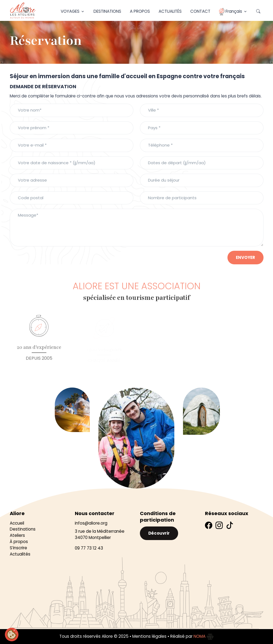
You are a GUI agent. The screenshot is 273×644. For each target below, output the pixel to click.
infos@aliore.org (91, 523)
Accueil (17, 523)
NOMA (204, 636)
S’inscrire (18, 548)
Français (231, 12)
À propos (19, 542)
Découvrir (159, 533)
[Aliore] (23, 10)
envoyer (245, 257)
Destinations (107, 11)
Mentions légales (149, 636)
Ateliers (17, 535)
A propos (140, 11)
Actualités (170, 11)
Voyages (70, 11)
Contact (200, 11)
